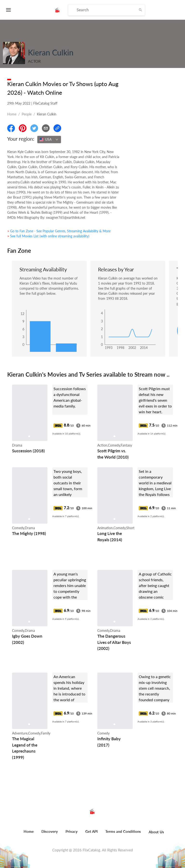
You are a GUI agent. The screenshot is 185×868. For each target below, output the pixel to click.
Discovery (50, 831)
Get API (91, 831)
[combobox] (49, 140)
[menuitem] (29, 834)
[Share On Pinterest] (23, 128)
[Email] (46, 128)
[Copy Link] (57, 128)
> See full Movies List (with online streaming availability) (48, 236)
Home (12, 114)
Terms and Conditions (123, 831)
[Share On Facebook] (11, 128)
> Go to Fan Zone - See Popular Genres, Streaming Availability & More (59, 231)
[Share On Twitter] (34, 128)
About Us (156, 832)
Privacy (72, 831)
